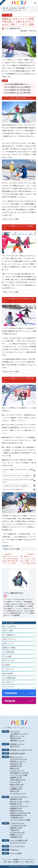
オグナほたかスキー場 (17, 832)
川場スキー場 (14, 830)
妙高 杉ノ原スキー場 (17, 784)
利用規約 (16, 860)
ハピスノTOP (5, 8)
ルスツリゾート (15, 731)
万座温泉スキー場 (16, 837)
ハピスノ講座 (22, 8)
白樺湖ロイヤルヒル (17, 811)
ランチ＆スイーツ (8, 669)
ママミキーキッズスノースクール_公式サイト (17, 476)
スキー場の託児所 (8, 652)
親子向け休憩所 (8, 674)
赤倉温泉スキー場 (16, 777)
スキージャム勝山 (16, 853)
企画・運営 (7, 862)
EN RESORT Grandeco (18, 753)
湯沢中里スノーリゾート (18, 761)
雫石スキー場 (14, 746)
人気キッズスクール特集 (12, 549)
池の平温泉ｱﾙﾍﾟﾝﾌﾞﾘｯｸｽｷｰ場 (19, 773)
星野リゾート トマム (17, 736)
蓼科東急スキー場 (16, 808)
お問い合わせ (30, 862)
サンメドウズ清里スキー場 (19, 840)
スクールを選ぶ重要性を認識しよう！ (17, 84)
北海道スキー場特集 (9, 648)
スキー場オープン (8, 682)
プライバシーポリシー (28, 860)
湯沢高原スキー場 (16, 766)
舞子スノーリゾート (17, 757)
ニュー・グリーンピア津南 (19, 775)
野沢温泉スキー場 (16, 804)
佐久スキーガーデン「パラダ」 (20, 801)
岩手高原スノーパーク (17, 744)
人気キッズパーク (8, 643)
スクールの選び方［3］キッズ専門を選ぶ (18, 93)
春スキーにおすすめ (9, 626)
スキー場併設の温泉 (9, 678)
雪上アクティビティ (9, 661)
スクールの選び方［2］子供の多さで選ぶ (18, 90)
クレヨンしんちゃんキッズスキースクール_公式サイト (18, 481)
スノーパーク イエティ (18, 846)
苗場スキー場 (14, 768)
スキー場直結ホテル (9, 635)
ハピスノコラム (13, 8)
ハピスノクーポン (8, 686)
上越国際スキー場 (16, 789)
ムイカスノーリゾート (17, 771)
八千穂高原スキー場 (17, 817)
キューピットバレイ (17, 787)
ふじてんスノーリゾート (18, 843)
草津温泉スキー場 (16, 828)
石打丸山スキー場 (16, 764)
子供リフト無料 (8, 631)
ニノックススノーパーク (18, 793)
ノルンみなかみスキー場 (18, 826)
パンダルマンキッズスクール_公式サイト (16, 486)
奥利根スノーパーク (17, 835)
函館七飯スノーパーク (17, 741)
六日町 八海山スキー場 (18, 780)
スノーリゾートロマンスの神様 (20, 820)
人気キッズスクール (9, 639)
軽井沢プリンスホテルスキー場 (20, 813)
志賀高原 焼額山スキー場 (18, 815)
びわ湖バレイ (14, 850)
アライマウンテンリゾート (19, 759)
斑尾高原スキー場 (16, 799)
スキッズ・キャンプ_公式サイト (13, 490)
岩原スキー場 (14, 791)
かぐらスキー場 (15, 782)
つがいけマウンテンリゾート (19, 806)
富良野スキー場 (15, 738)
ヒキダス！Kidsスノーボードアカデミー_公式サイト (18, 471)
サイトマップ (7, 860)
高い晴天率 (6, 665)
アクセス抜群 (7, 656)
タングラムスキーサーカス (19, 797)
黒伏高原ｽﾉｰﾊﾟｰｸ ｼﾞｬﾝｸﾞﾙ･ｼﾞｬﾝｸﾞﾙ (21, 750)
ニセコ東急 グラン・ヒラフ (19, 734)
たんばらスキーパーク (17, 823)
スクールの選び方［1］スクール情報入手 (18, 87)
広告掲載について (18, 862)
